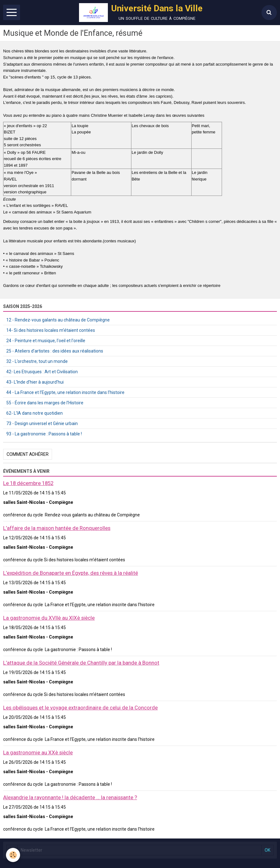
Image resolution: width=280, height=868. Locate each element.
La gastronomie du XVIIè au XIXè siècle (49, 618)
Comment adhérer (28, 454)
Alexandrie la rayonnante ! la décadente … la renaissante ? (70, 797)
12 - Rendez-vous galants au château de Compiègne (58, 320)
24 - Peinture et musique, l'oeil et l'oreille (46, 341)
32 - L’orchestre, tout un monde (37, 361)
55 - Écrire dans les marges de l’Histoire (45, 403)
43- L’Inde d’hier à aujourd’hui (35, 382)
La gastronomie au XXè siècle (38, 752)
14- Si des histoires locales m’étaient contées (51, 330)
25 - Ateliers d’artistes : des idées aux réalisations (55, 351)
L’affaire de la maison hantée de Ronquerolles (57, 528)
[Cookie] (13, 855)
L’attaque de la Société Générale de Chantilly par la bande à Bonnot (81, 663)
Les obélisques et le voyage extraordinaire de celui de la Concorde (80, 708)
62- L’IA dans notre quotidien (34, 413)
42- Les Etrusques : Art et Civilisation (42, 372)
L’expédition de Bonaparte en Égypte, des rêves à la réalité (71, 573)
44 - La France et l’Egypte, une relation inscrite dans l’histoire (65, 392)
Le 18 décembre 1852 (28, 483)
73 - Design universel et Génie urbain (42, 423)
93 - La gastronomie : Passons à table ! (44, 434)
